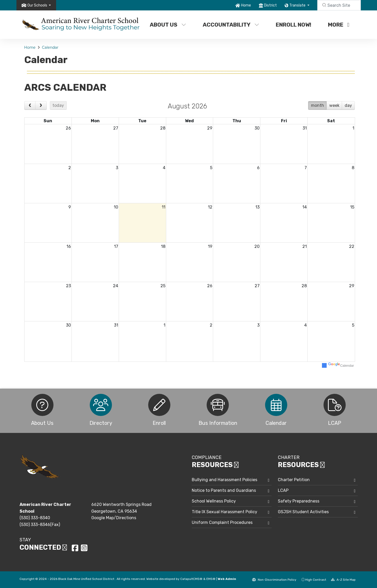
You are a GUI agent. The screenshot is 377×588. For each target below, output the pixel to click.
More (339, 25)
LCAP (283, 490)
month (318, 105)
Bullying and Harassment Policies (225, 480)
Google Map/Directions (114, 518)
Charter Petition (294, 480)
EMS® (211, 579)
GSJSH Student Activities (303, 512)
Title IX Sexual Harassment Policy (225, 512)
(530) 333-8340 (35, 518)
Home (246, 5)
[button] (39, 5)
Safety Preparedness (299, 501)
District (270, 5)
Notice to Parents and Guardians (224, 490)
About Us (168, 25)
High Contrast (316, 580)
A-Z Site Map (343, 580)
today (58, 105)
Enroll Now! (294, 25)
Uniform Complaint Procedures (222, 522)
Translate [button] (298, 5)
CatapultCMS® (191, 579)
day (348, 105)
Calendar (50, 47)
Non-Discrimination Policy (274, 580)
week (334, 105)
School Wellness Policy (214, 501)
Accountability (231, 25)
